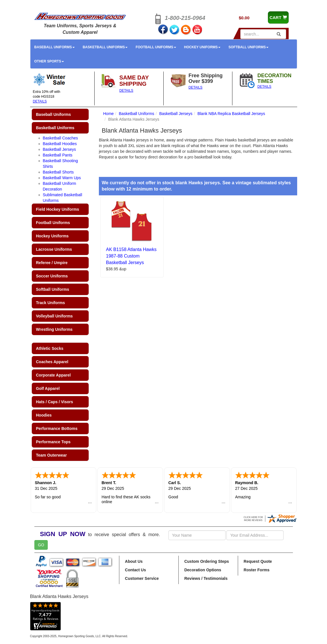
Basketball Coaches (61, 138)
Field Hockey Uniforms (58, 209)
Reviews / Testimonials (206, 578)
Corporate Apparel (53, 375)
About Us (134, 561)
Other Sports (49, 61)
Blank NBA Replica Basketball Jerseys (231, 114)
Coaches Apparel (52, 362)
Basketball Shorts (58, 172)
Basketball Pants (58, 155)
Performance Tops (53, 442)
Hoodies (44, 415)
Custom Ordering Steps (207, 561)
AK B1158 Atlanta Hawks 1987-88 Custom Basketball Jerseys (131, 256)
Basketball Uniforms (105, 47)
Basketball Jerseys (60, 149)
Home (108, 114)
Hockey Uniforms (202, 47)
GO (41, 545)
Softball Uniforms (248, 47)
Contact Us (136, 570)
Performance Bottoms (57, 428)
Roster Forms (257, 570)
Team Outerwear (52, 455)
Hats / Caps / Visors (55, 402)
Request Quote (258, 561)
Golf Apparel (48, 388)
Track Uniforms (51, 303)
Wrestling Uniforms (54, 329)
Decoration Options (203, 570)
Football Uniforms (156, 47)
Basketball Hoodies (60, 144)
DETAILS (40, 101)
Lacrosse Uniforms (54, 249)
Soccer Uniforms (52, 276)
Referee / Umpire (52, 263)
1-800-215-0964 (185, 18)
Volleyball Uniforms (55, 316)
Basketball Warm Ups (62, 178)
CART (278, 17)
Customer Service (142, 578)
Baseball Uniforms (55, 47)
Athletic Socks (50, 348)
